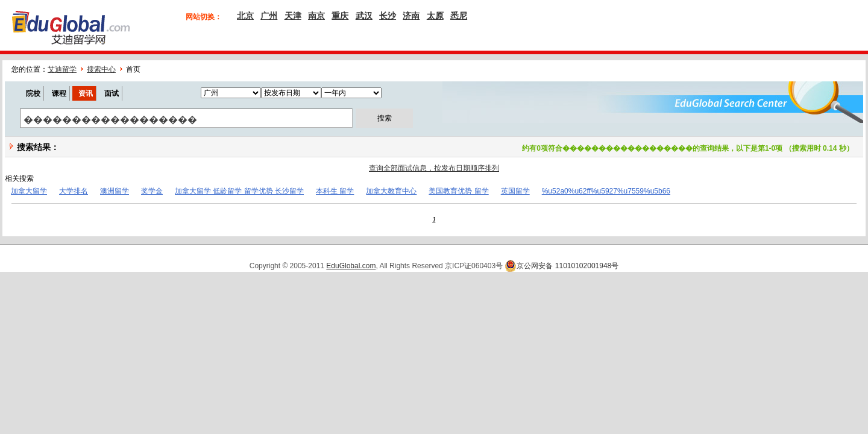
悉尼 (459, 16)
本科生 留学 (335, 191)
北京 (245, 16)
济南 (411, 16)
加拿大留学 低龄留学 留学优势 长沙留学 (239, 191)
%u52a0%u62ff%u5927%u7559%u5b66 (606, 191)
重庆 (340, 16)
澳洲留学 (115, 191)
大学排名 (74, 191)
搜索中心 (101, 69)
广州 (269, 16)
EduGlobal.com (351, 266)
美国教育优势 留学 (458, 191)
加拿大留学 (29, 191)
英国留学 (515, 191)
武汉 (364, 16)
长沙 (388, 16)
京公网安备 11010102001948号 (561, 266)
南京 (316, 16)
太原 (435, 16)
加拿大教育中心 (391, 191)
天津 (293, 16)
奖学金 (152, 191)
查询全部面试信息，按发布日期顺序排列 (434, 168)
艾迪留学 (62, 69)
